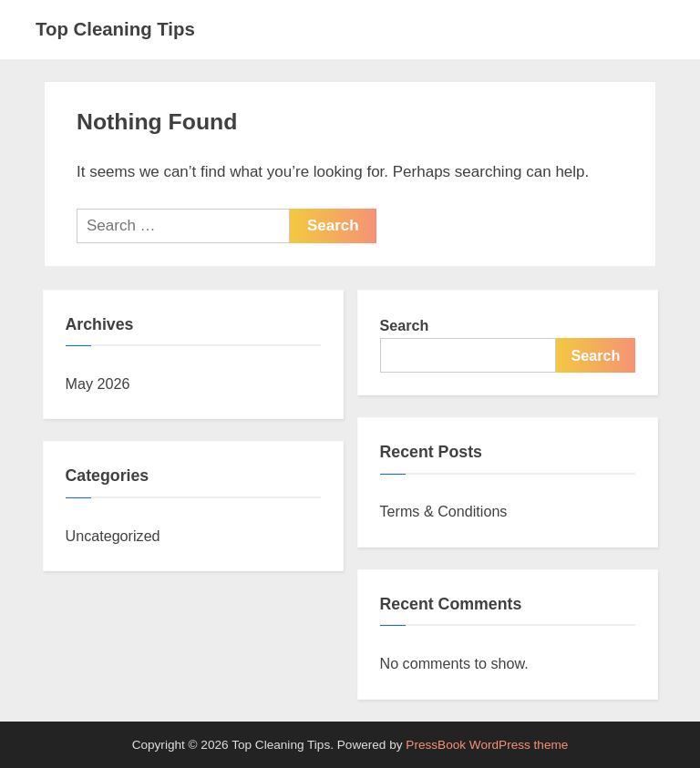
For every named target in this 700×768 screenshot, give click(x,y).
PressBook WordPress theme (487, 745)
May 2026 (98, 384)
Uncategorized (113, 536)
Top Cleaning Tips (115, 29)
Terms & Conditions (444, 511)
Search (405, 325)
